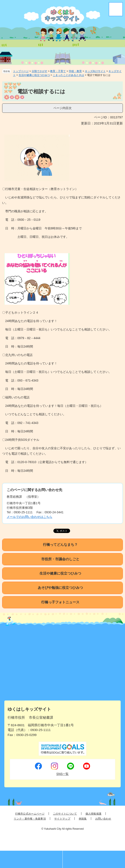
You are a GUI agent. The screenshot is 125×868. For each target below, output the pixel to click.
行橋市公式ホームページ (30, 814)
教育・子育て (58, 71)
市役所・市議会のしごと (60, 559)
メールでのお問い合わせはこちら (30, 517)
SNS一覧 (63, 774)
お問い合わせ (103, 819)
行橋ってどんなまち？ (60, 545)
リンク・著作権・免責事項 (30, 819)
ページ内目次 (62, 108)
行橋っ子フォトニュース (60, 602)
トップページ (21, 71)
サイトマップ (62, 819)
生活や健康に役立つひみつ (34, 75)
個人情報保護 (94, 814)
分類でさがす (39, 71)
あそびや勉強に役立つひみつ (60, 588)
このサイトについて (65, 814)
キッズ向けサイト (95, 71)
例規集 (83, 819)
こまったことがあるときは (68, 75)
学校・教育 (75, 71)
